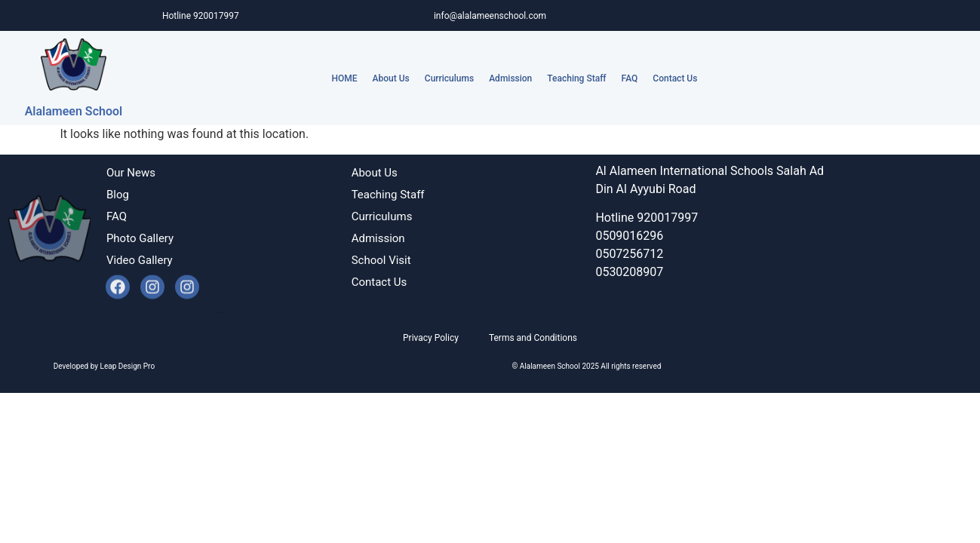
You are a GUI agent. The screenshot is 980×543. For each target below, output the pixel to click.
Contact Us (675, 78)
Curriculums (449, 78)
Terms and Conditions (533, 338)
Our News (131, 173)
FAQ (630, 78)
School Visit (381, 260)
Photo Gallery (140, 238)
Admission (510, 78)
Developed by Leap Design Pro (221, 313)
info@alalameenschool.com (490, 16)
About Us (391, 78)
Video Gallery (140, 260)
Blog (118, 195)
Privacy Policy (431, 338)
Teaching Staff (576, 78)
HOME (345, 78)
